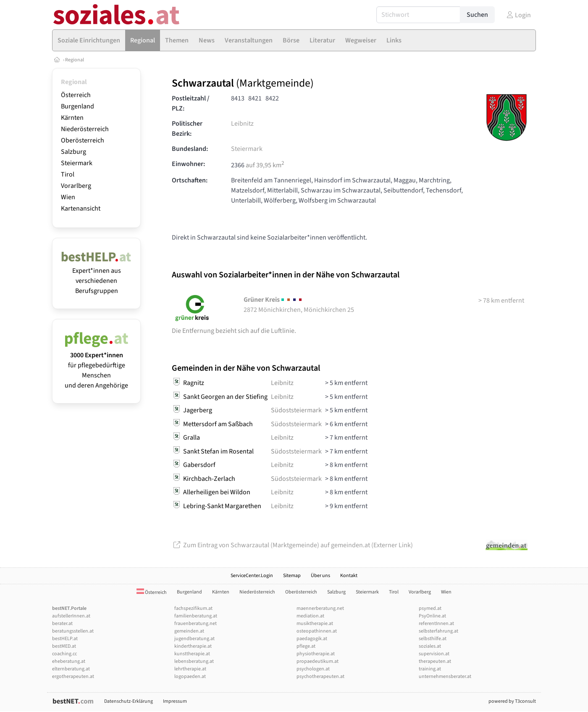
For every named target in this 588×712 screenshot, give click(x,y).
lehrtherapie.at (190, 669)
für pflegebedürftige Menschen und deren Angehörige (96, 365)
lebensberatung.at (194, 661)
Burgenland (77, 106)
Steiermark (77, 163)
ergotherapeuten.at (73, 676)
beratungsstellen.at (73, 631)
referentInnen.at (436, 624)
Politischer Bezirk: (187, 129)
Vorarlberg (76, 186)
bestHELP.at (65, 639)
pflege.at (306, 646)
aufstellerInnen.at (71, 616)
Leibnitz (242, 124)
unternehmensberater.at (445, 676)
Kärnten (72, 118)
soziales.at (430, 646)
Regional (75, 60)
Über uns (320, 576)
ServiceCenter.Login (252, 576)
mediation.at (310, 616)
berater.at (62, 624)
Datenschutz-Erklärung (129, 701)
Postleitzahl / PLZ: (191, 103)
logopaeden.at (190, 676)
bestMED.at (64, 646)
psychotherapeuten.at (320, 676)
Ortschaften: (190, 180)
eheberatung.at (69, 661)
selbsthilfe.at (433, 639)
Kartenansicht (81, 208)
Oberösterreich (83, 140)
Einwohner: (188, 164)
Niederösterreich (85, 129)
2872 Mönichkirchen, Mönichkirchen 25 (299, 305)
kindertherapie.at (193, 646)
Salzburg (73, 152)
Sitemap (292, 576)
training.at (430, 669)
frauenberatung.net (196, 624)
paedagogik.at (312, 639)
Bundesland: (190, 149)
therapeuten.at (435, 661)
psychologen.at (313, 669)
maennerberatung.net (320, 608)
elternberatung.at (71, 669)
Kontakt (349, 576)
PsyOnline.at (432, 616)
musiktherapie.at (315, 624)
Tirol (68, 174)
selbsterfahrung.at (438, 631)
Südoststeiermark (296, 410)
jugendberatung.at (194, 639)
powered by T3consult (512, 701)
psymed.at (430, 608)
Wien (68, 197)
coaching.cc (64, 654)
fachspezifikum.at (193, 608)
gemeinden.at (189, 631)
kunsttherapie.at (192, 654)
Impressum (175, 701)
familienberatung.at (196, 616)
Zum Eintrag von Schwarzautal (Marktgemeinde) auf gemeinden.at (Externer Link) (292, 545)
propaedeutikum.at (318, 661)
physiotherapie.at (316, 654)
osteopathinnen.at (317, 631)
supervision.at (434, 654)
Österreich (76, 95)
